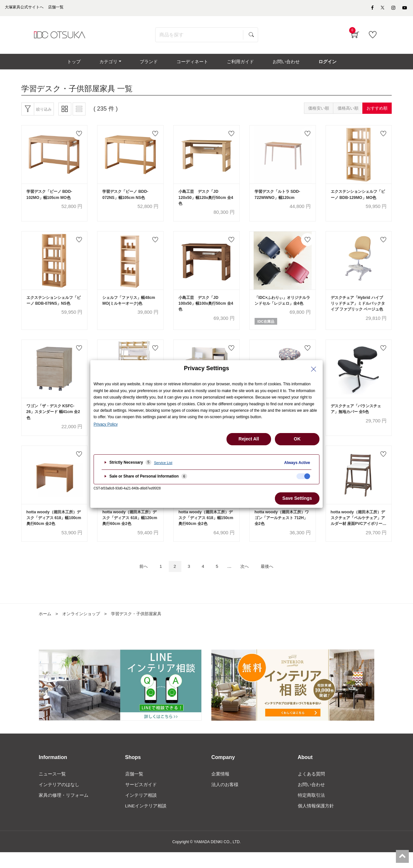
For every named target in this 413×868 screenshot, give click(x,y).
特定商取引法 (311, 811)
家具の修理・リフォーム (64, 811)
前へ (138, 581)
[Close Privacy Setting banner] (314, 369)
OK (297, 439)
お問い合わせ (311, 800)
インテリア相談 (141, 811)
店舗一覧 (134, 789)
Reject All (249, 439)
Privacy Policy (106, 424)
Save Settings (297, 498)
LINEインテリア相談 (146, 822)
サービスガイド (141, 800)
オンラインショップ (84, 629)
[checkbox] (303, 476)
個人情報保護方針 (316, 822)
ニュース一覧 (52, 789)
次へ (247, 581)
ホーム (45, 629)
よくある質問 (311, 789)
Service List (163, 463)
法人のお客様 (225, 800)
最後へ (272, 581)
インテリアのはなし (59, 800)
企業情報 (220, 789)
